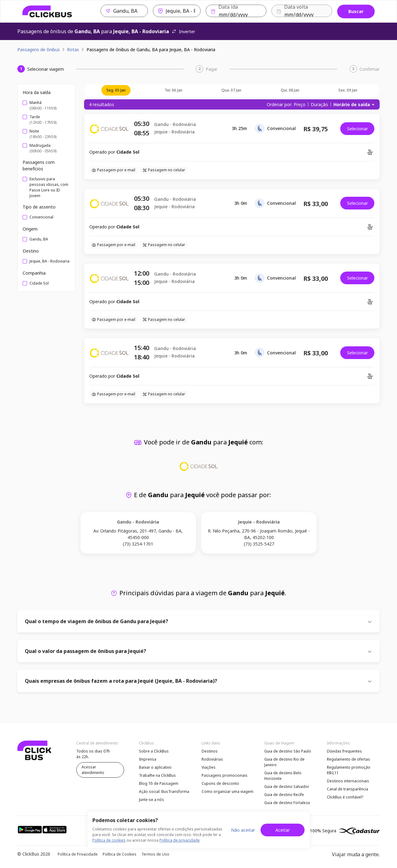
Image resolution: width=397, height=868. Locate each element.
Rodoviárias (212, 759)
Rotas (73, 49)
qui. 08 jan (290, 90)
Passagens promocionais (225, 775)
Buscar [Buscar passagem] (356, 11)
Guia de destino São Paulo (288, 751)
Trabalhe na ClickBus (157, 775)
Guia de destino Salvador (287, 787)
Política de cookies (109, 840)
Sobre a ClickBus (154, 751)
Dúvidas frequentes (344, 751)
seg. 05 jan (116, 90)
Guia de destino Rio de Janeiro (284, 762)
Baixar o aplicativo (155, 767)
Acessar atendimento (93, 770)
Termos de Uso (155, 854)
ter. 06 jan (174, 90)
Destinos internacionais (348, 781)
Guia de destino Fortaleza (287, 803)
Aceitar (283, 830)
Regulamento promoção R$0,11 (349, 770)
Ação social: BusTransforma (164, 792)
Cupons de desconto (220, 783)
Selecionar (357, 129)
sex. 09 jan (348, 90)
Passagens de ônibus (39, 49)
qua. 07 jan (231, 90)
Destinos (210, 751)
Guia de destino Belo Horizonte (283, 776)
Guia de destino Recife (284, 795)
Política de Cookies (120, 854)
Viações (209, 767)
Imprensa (148, 759)
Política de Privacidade (78, 854)
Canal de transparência (348, 789)
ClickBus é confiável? (345, 797)
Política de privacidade (180, 840)
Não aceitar (243, 830)
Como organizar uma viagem (227, 792)
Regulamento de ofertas (348, 759)
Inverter (183, 31)
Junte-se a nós (152, 800)
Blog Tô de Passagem (159, 783)
